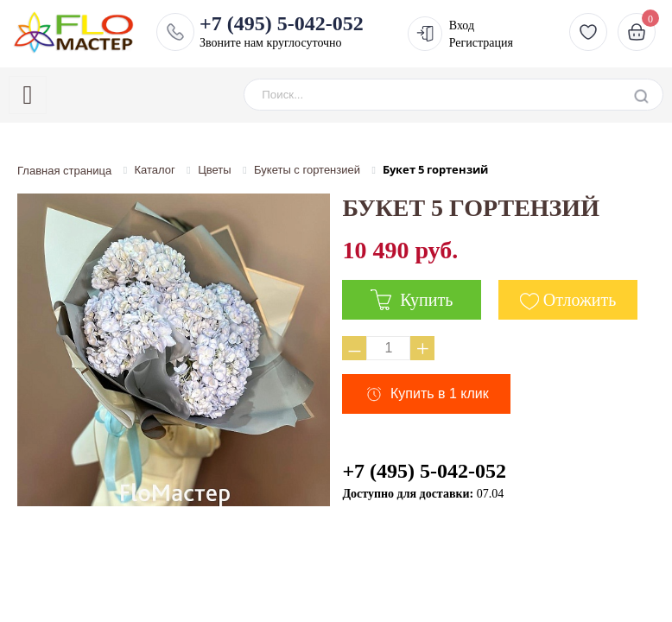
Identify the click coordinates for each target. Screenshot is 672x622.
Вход (462, 25)
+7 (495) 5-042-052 (424, 471)
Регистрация (481, 43)
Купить (412, 300)
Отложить (580, 300)
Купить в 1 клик (440, 394)
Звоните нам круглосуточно (282, 31)
